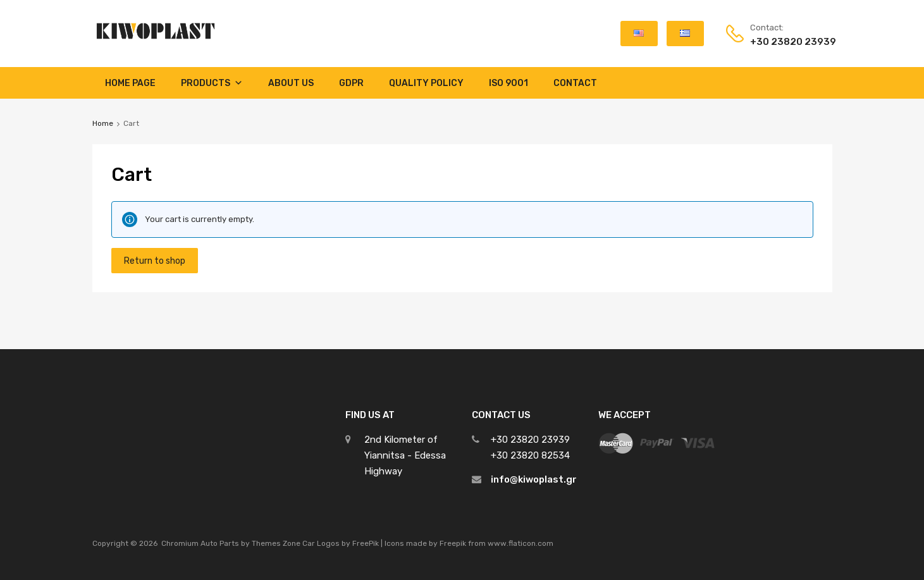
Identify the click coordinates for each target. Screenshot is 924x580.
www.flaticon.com (521, 543)
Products (212, 83)
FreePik (366, 543)
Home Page (130, 83)
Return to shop (155, 261)
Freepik (453, 543)
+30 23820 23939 (781, 42)
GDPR (351, 83)
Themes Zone (276, 543)
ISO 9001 (508, 83)
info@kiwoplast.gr (534, 479)
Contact (575, 83)
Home (103, 123)
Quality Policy (426, 83)
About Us (291, 83)
